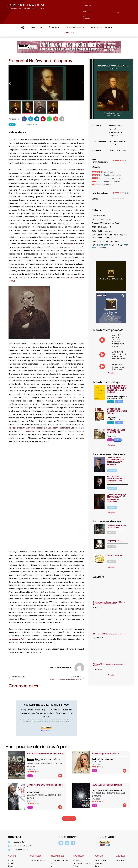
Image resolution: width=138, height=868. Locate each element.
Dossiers (69, 22)
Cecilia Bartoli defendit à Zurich (60, 386)
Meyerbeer (13, 628)
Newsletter (66, 6)
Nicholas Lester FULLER (116, 116)
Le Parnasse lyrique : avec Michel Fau (118, 356)
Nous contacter (95, 6)
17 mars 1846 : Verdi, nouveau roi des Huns (109, 654)
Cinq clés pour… (114, 529)
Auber (24, 628)
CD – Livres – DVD (75, 16)
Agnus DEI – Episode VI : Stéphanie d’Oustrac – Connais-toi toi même (118, 329)
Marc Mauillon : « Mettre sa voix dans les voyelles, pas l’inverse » (116, 468)
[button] (54, 16)
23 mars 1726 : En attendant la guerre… (110, 623)
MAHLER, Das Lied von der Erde (116, 420)
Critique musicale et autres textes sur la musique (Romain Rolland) (117, 378)
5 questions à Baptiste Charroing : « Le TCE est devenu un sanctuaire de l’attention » (117, 487)
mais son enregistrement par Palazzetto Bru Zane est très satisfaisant (39, 417)
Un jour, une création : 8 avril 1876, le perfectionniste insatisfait (109, 592)
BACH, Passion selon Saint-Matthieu (45, 742)
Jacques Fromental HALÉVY (117, 132)
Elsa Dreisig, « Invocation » (105, 742)
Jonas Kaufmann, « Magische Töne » (45, 775)
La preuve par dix (114, 544)
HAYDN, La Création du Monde (107, 774)
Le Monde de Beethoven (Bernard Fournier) (117, 400)
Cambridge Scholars (118, 139)
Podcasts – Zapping (102, 16)
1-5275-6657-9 (103, 234)
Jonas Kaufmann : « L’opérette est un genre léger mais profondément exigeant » (115, 450)
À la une (54, 16)
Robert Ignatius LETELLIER (115, 123)
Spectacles (37, 16)
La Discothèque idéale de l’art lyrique (117, 515)
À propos (79, 6)
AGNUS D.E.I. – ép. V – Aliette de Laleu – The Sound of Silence (120, 344)
